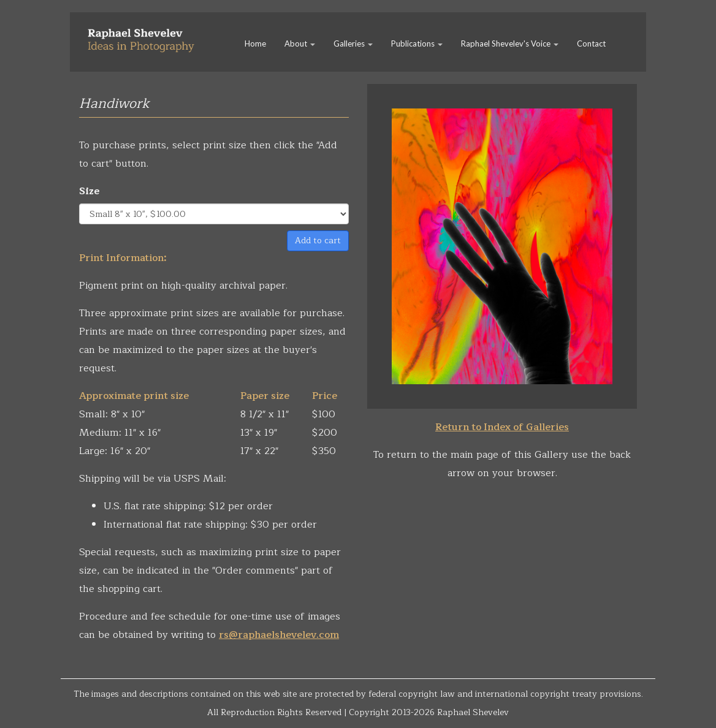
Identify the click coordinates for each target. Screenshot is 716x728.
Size (89, 191)
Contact (591, 44)
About (300, 44)
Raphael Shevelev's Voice (510, 44)
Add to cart (318, 241)
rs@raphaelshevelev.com (279, 635)
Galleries (353, 44)
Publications (417, 44)
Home (255, 44)
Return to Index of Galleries (502, 427)
